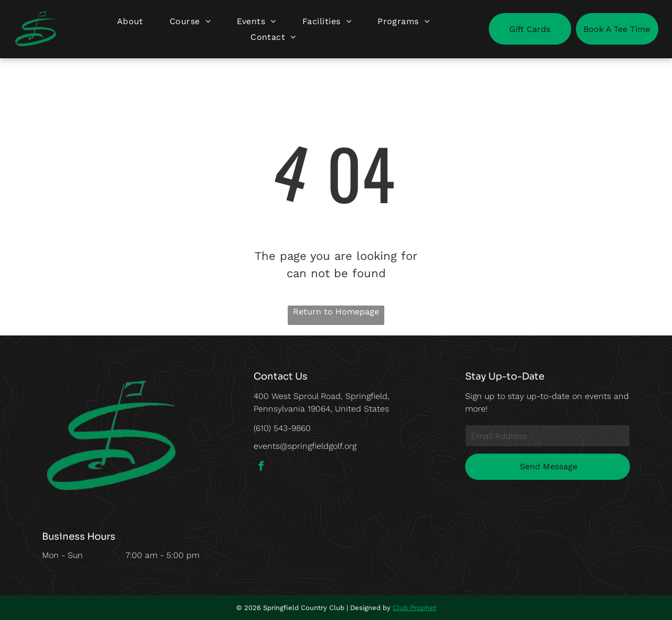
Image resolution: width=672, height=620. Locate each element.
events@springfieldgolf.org (305, 446)
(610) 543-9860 (282, 428)
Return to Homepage (336, 312)
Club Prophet (414, 608)
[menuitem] (130, 21)
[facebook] (261, 467)
